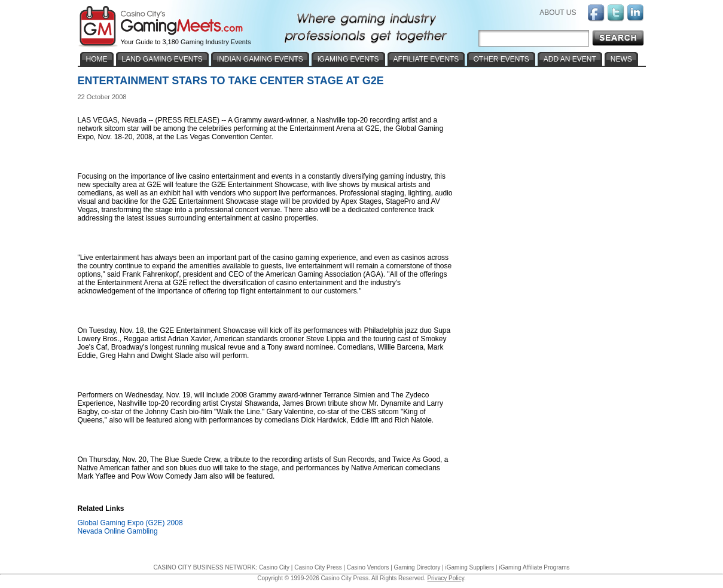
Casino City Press (318, 567)
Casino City (274, 567)
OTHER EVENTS (501, 59)
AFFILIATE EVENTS (426, 59)
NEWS (621, 59)
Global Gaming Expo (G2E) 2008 (130, 523)
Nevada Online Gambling (118, 531)
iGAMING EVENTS (348, 59)
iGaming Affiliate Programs (534, 567)
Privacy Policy (446, 578)
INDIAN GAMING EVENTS (260, 59)
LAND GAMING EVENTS (162, 59)
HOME (97, 59)
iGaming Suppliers (470, 567)
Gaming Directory (417, 567)
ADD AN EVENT (570, 59)
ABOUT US (558, 13)
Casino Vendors (368, 567)
